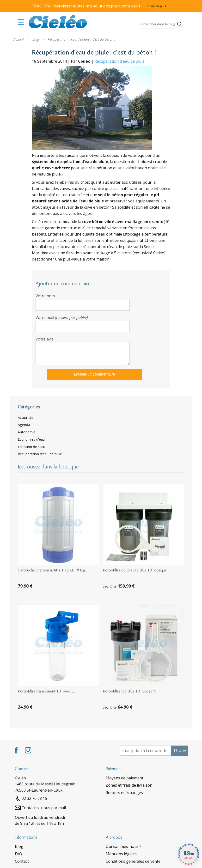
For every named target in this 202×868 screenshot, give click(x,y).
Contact (22, 861)
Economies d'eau (31, 439)
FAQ (18, 854)
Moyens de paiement (125, 778)
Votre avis (45, 339)
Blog (19, 846)
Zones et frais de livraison (129, 785)
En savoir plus (156, 6)
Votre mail (62, 317)
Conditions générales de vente (133, 861)
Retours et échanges (124, 793)
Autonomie (27, 432)
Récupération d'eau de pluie (119, 61)
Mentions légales (121, 854)
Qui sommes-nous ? (123, 846)
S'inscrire (180, 750)
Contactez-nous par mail (44, 808)
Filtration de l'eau (31, 447)
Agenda (24, 425)
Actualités (26, 418)
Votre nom (45, 296)
